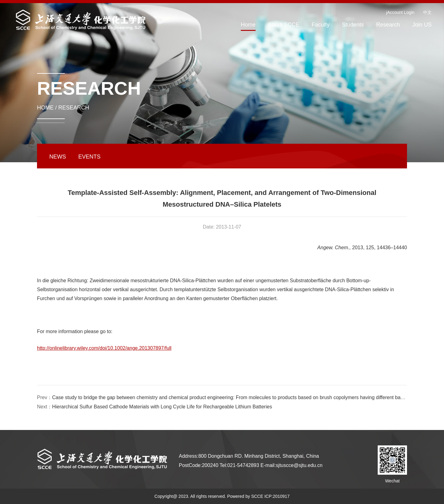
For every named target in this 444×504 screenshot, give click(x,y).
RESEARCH (74, 108)
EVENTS (89, 157)
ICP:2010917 (277, 496)
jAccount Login (400, 12)
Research (388, 25)
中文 (427, 12)
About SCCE (284, 25)
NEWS (58, 157)
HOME (45, 108)
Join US (422, 25)
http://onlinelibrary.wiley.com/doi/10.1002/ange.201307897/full (104, 348)
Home (248, 25)
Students (353, 25)
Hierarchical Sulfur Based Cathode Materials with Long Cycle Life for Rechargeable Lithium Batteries (162, 407)
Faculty (321, 25)
